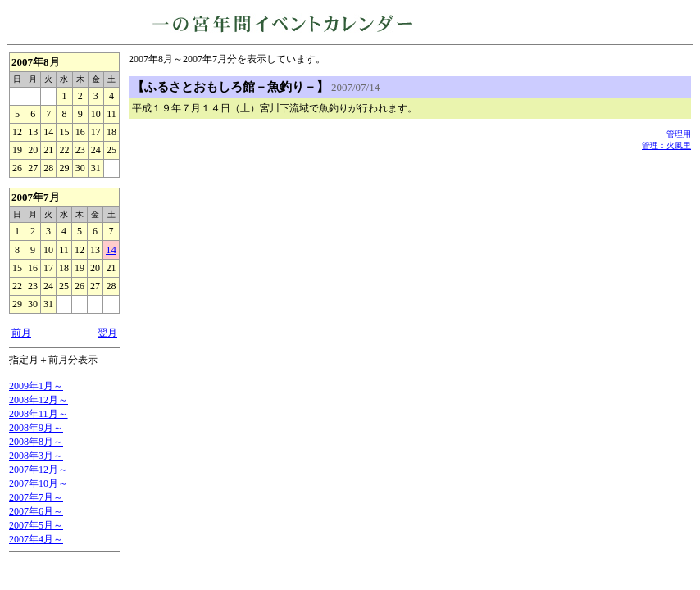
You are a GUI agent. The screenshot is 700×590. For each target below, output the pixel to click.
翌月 (107, 333)
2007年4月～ (36, 539)
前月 (21, 333)
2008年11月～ (39, 414)
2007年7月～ (36, 497)
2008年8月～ (36, 442)
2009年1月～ (36, 386)
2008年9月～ (36, 428)
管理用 (679, 134)
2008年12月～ (39, 400)
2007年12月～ (39, 470)
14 (111, 250)
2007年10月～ (39, 483)
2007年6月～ (36, 511)
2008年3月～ (36, 456)
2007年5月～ (36, 525)
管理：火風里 (666, 145)
